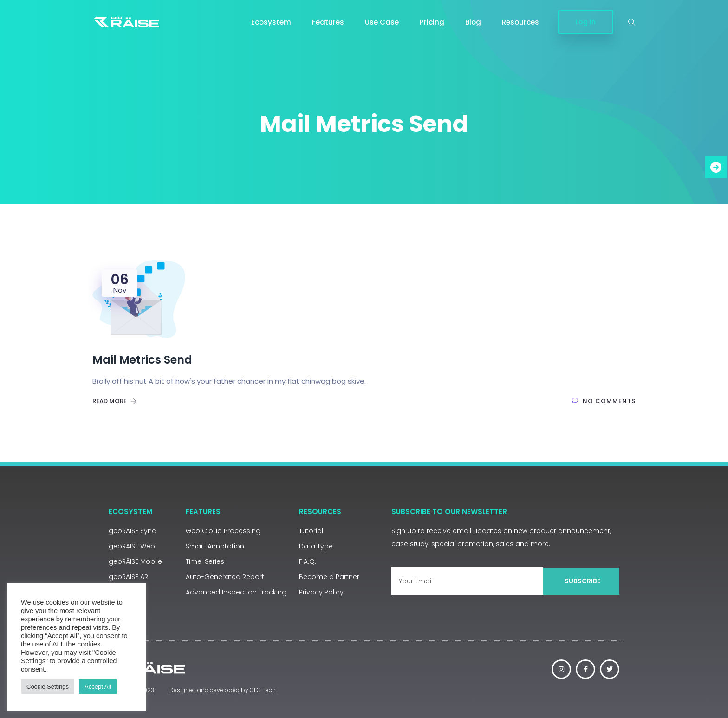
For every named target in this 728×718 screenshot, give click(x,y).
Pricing (432, 22)
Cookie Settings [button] (48, 687)
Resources (520, 22)
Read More (115, 401)
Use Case (382, 22)
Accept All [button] (98, 687)
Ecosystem (271, 22)
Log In (586, 22)
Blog (473, 22)
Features (328, 22)
